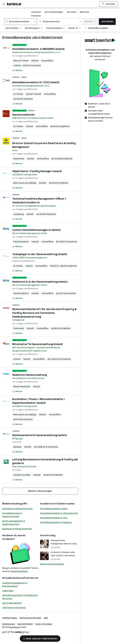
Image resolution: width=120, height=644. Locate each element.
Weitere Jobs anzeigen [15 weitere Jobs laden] (40, 491)
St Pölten (18, 266)
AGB (46, 618)
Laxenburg (18, 214)
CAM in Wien (8, 591)
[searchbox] (21, 22)
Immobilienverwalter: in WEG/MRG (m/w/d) (38, 49)
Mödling (17, 447)
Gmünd (17, 359)
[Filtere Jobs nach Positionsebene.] (57, 28)
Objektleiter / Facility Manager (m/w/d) (37, 171)
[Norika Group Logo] (16, 633)
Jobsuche (36, 12)
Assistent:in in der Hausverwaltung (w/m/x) (40, 282)
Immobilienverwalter (19, 38)
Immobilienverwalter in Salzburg (56, 522)
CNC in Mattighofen (12, 603)
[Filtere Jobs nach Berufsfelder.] (15, 28)
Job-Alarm (71, 12)
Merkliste (84, 12)
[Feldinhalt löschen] (35, 22)
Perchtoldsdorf (21, 242)
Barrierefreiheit (25, 624)
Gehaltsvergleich (19, 571)
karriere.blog (48, 535)
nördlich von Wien (22, 475)
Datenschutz (9, 624)
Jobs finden (107, 22)
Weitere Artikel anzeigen (52, 564)
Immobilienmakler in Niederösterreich (12, 515)
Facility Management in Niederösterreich (14, 523)
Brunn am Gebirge (27, 183)
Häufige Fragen (10, 618)
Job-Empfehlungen (53, 12)
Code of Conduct (44, 624)
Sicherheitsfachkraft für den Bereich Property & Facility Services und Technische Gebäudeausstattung (44, 313)
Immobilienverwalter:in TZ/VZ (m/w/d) (36, 82)
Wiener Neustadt (22, 387)
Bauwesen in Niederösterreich (17, 529)
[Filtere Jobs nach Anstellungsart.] (35, 28)
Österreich (19, 328)
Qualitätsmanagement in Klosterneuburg (15, 585)
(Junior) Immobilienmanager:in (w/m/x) (36, 230)
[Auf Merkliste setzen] (17, 70)
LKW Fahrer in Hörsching (14, 608)
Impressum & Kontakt (30, 618)
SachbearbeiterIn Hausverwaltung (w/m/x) (40, 435)
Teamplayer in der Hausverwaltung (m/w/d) (40, 254)
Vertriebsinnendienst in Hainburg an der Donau (20, 597)
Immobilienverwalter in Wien (54, 509)
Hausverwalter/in (23, 115)
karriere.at (32, 578)
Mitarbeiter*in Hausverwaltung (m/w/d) (37, 344)
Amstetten (19, 159)
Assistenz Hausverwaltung (30, 375)
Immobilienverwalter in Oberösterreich (59, 513)
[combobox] (21, 22)
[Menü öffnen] (4, 4)
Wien (16, 61)
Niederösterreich (52, 38)
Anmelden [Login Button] (109, 4)
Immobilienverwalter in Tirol (54, 518)
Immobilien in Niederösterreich (17, 509)
